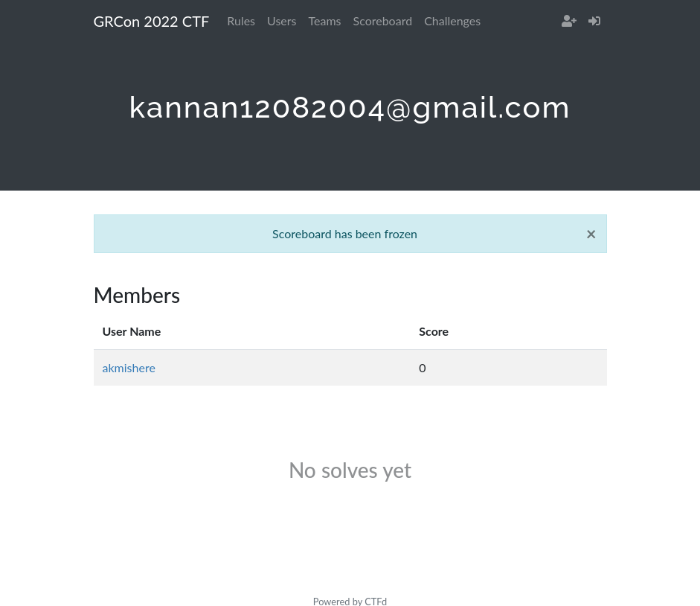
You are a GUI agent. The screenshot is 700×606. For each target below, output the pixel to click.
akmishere (129, 367)
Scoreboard (383, 20)
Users (282, 20)
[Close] (591, 234)
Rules (241, 20)
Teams (325, 20)
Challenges (452, 20)
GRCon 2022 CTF (152, 21)
